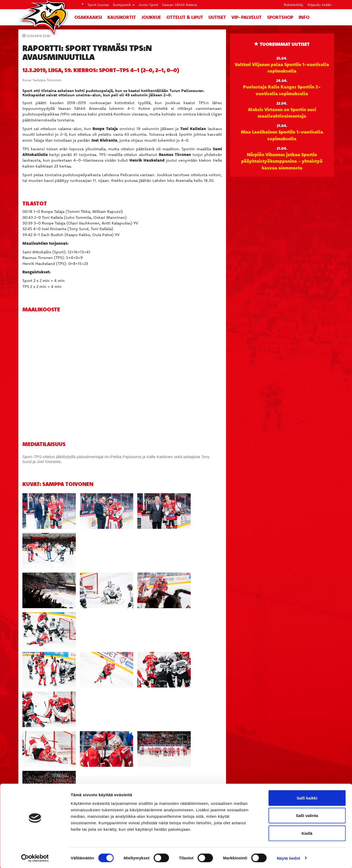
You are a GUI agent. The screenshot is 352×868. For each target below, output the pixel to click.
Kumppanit (124, 5)
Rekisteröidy (294, 5)
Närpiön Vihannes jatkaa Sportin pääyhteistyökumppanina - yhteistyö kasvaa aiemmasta (282, 161)
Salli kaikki (307, 797)
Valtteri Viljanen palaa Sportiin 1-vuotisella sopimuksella (282, 67)
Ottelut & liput (185, 17)
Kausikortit (122, 17)
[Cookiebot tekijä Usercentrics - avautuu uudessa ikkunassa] (35, 857)
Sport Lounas (98, 5)
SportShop (280, 17)
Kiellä (307, 833)
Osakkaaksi (88, 17)
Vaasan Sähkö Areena (180, 5)
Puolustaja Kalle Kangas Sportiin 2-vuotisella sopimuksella (282, 90)
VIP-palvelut (247, 17)
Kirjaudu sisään (320, 5)
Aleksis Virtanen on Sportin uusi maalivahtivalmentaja (282, 113)
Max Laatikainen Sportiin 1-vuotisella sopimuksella (282, 135)
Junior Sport (148, 5)
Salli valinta (307, 815)
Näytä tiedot (288, 857)
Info (304, 17)
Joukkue (151, 17)
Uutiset (217, 17)
